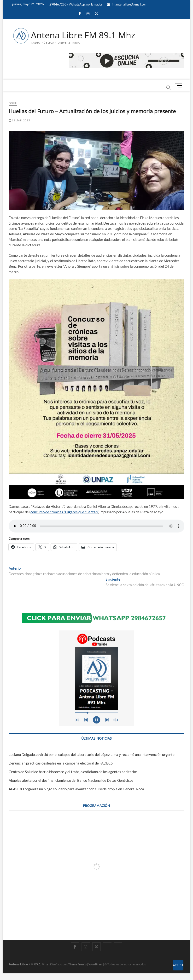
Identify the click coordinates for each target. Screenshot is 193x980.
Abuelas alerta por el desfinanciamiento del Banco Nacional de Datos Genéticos (71, 780)
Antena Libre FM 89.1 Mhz (83, 35)
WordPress (96, 964)
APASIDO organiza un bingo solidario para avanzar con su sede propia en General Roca (76, 789)
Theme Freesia (77, 964)
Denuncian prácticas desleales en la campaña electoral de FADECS (61, 763)
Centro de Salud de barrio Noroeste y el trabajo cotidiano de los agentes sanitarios (73, 772)
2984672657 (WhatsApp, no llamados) (76, 4)
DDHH (13, 103)
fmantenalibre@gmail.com (127, 4)
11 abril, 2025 (19, 120)
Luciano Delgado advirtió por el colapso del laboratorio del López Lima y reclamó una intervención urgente (92, 754)
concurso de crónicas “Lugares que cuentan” (64, 512)
